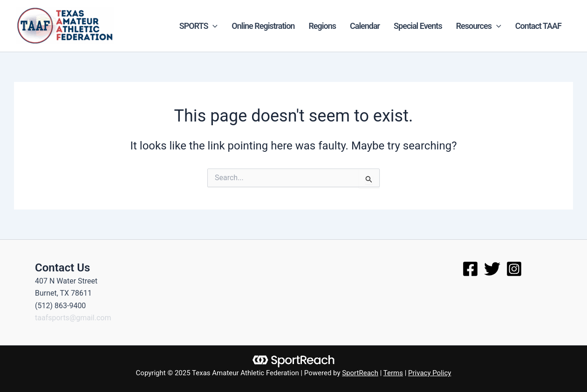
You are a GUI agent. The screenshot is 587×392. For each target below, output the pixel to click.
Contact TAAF (538, 26)
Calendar (365, 26)
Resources (479, 26)
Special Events (418, 26)
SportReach (360, 373)
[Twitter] (492, 269)
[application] (213, 26)
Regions (322, 26)
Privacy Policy (430, 373)
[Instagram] (514, 269)
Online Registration (263, 26)
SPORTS (199, 26)
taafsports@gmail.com (73, 318)
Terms (393, 373)
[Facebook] (470, 269)
